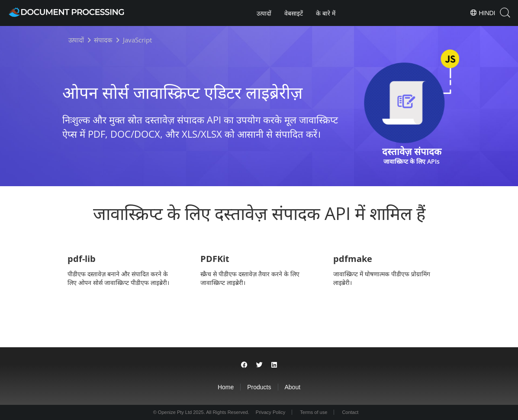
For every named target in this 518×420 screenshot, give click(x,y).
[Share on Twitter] (259, 365)
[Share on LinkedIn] (274, 365)
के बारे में (326, 13)
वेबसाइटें (294, 13)
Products (259, 387)
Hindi (483, 13)
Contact (350, 412)
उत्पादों (264, 13)
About (293, 387)
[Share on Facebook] (244, 365)
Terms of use (314, 412)
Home (226, 387)
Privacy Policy (270, 412)
